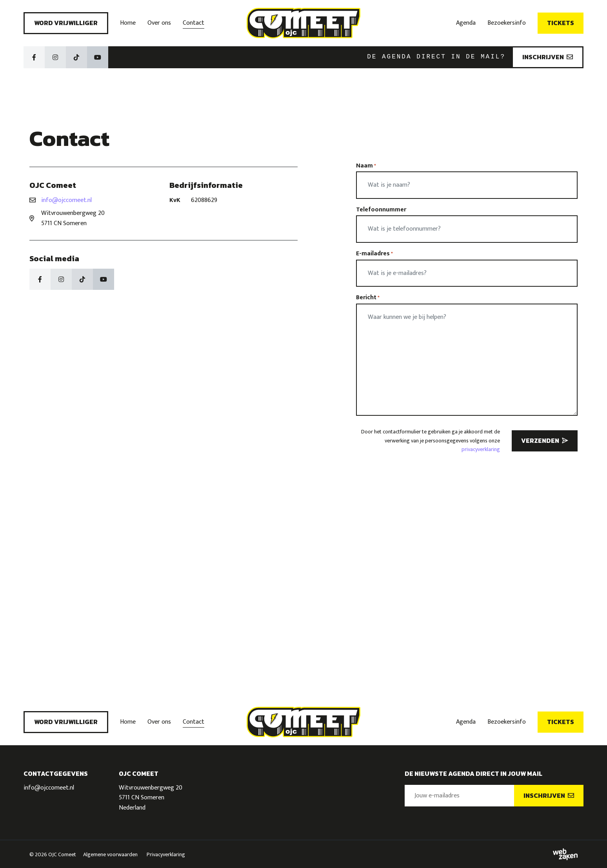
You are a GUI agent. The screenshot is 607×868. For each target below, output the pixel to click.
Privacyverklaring (166, 854)
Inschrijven (548, 57)
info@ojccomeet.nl (66, 200)
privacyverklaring (481, 449)
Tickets (561, 23)
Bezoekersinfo (507, 23)
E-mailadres (374, 254)
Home (128, 23)
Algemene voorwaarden (110, 854)
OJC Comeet (62, 854)
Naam (366, 166)
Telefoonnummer (381, 210)
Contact (194, 23)
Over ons (159, 23)
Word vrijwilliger (66, 23)
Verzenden (545, 440)
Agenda (466, 23)
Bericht (368, 298)
